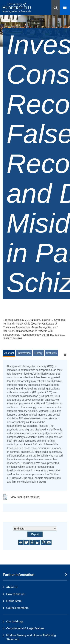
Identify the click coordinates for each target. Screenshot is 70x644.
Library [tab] (38, 353)
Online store (14, 601)
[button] (56, 7)
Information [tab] (24, 353)
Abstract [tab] (9, 353)
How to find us (15, 594)
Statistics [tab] (51, 353)
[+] (65, 355)
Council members (17, 608)
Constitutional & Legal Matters (25, 628)
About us (12, 587)
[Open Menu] (65, 7)
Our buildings (15, 621)
